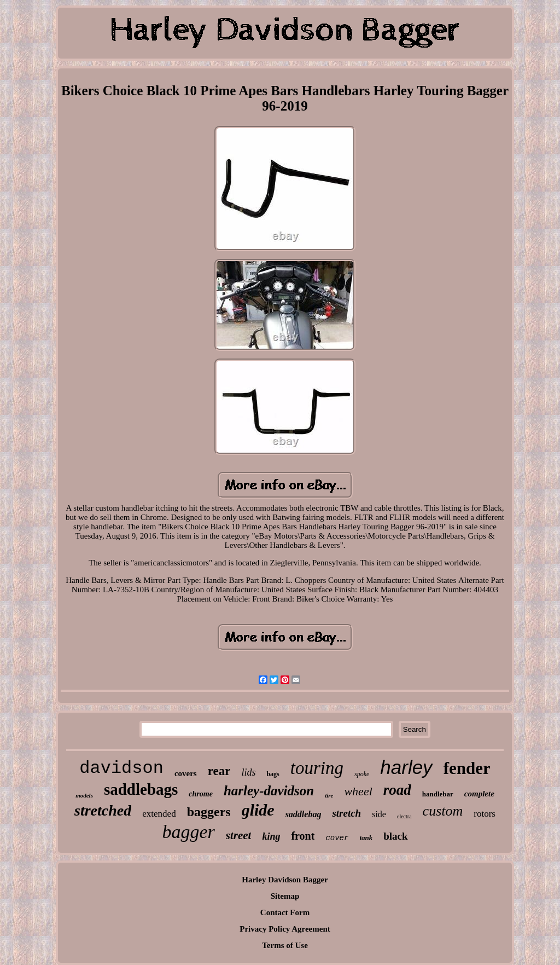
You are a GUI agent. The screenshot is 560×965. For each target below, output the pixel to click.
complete (479, 794)
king (271, 836)
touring (317, 768)
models (84, 795)
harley (406, 767)
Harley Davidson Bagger (285, 880)
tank (366, 838)
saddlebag (304, 814)
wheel (358, 791)
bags (273, 774)
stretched (103, 810)
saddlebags (141, 789)
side (379, 814)
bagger (188, 832)
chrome (201, 794)
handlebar (438, 794)
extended (159, 814)
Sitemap (285, 896)
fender (467, 768)
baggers (209, 812)
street (239, 835)
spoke (362, 774)
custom (443, 811)
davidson (121, 768)
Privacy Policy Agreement (285, 929)
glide (258, 810)
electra (404, 816)
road (397, 790)
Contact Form (285, 912)
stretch (346, 813)
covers (186, 773)
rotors (485, 814)
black (395, 836)
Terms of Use (285, 945)
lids (248, 772)
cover (337, 838)
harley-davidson (269, 791)
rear (219, 771)
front (303, 836)
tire (329, 795)
